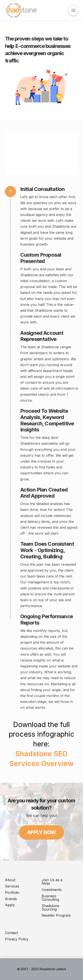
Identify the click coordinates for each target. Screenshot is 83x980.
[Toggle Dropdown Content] (73, 10)
